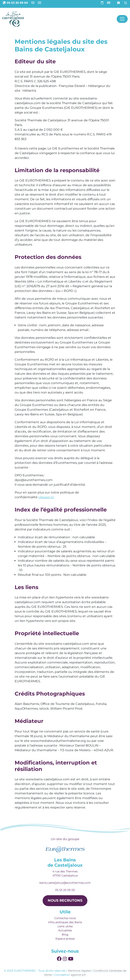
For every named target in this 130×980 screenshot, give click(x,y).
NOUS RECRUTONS (65, 900)
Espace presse (65, 939)
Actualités (65, 930)
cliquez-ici (46, 497)
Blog (65, 934)
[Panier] (126, 3)
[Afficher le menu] (122, 19)
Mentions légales (79, 971)
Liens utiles (65, 926)
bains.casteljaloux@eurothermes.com (65, 883)
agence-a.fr (78, 975)
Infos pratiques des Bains (65, 922)
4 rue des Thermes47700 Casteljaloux (65, 873)
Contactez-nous (65, 918)
